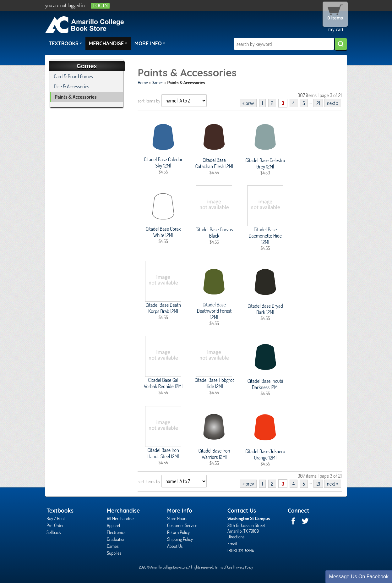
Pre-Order (55, 525)
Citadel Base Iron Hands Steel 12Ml (163, 453)
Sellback (54, 532)
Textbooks (65, 43)
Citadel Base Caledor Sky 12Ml (163, 162)
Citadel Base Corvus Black (214, 233)
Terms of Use (223, 567)
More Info (150, 43)
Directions (236, 536)
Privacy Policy (244, 567)
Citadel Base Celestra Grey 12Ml (265, 163)
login (100, 5)
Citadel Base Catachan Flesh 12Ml (214, 163)
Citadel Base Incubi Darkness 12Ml (265, 384)
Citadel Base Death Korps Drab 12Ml (163, 308)
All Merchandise (120, 518)
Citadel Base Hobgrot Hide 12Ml (214, 383)
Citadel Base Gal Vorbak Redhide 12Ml (163, 383)
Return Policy (178, 532)
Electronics (116, 532)
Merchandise (108, 43)
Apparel (113, 525)
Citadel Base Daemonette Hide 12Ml (265, 236)
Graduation (116, 539)
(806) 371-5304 (241, 550)
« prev (248, 103)
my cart (336, 29)
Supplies (114, 553)
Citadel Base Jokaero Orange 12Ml (265, 454)
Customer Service (182, 525)
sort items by (149, 101)
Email (232, 543)
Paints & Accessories (76, 97)
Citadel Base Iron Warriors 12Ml (214, 454)
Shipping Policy (180, 539)
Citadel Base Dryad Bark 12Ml (265, 309)
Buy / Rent (56, 518)
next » (333, 103)
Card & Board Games (73, 76)
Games (158, 82)
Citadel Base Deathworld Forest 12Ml (214, 311)
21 (318, 103)
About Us (175, 546)
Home (143, 82)
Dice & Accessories (71, 86)
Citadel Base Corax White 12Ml (163, 232)
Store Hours (177, 518)
